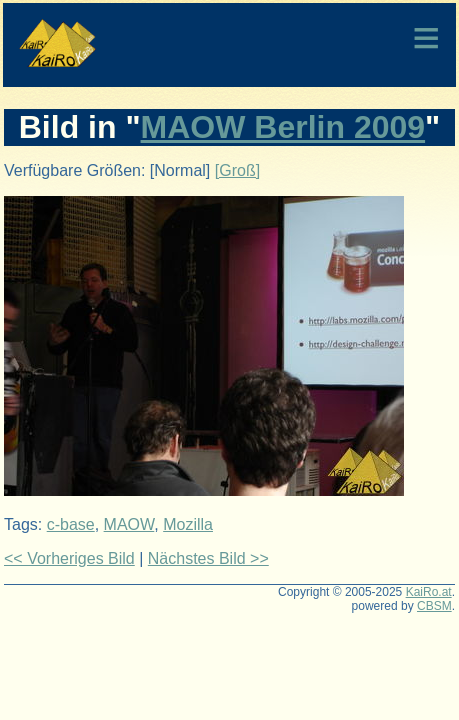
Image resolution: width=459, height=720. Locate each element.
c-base (71, 524)
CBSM (434, 606)
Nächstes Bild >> (208, 558)
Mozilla (188, 524)
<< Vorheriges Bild (69, 558)
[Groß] (237, 170)
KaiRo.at (429, 592)
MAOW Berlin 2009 (283, 127)
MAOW (129, 524)
